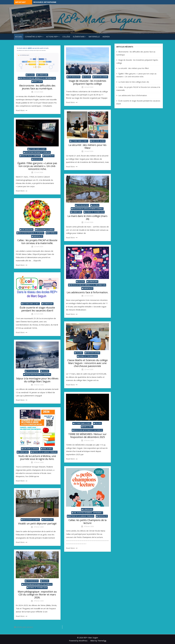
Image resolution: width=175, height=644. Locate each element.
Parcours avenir (101, 77)
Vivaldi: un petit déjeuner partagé (37, 523)
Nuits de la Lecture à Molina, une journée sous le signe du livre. (37, 457)
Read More (20, 110)
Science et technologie (95, 212)
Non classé (38, 82)
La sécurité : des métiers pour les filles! (87, 146)
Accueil (19, 37)
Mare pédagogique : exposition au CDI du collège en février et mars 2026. (37, 594)
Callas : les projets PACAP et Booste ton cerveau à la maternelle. (37, 242)
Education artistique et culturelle (88, 430)
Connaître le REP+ (34, 37)
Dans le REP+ (88, 427)
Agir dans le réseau (31, 449)
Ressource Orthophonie (45, 2)
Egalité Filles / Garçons (31, 156)
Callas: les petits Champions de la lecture (87, 522)
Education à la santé (45, 230)
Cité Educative (83, 205)
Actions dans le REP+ (79, 141)
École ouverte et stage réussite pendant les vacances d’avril (37, 309)
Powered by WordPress (78, 641)
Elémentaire (79, 37)
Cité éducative (74, 77)
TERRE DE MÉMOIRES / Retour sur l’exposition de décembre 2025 (87, 436)
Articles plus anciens (25, 627)
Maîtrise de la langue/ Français (45, 452)
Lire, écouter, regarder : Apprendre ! (88, 513)
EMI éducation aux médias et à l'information (38, 78)
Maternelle (94, 37)
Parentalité (49, 156)
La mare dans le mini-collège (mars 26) (87, 217)
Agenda (106, 37)
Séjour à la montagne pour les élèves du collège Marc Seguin (37, 380)
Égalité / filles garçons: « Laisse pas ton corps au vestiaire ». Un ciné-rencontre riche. (37, 166)
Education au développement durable (88, 209)
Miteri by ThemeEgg (98, 641)
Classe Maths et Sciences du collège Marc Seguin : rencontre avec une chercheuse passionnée (87, 363)
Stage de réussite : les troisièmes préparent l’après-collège (87, 82)
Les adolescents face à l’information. (87, 292)
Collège (66, 37)
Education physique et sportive (38, 152)
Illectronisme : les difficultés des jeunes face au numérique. (37, 87)
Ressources (38, 159)
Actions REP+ (52, 37)
